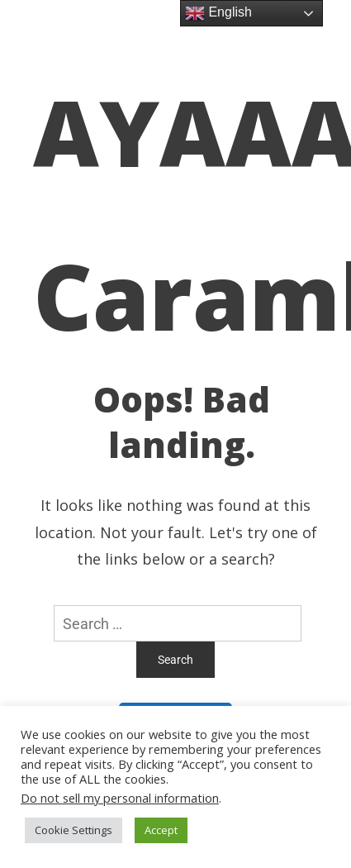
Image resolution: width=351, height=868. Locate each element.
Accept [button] (161, 830)
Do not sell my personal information (120, 798)
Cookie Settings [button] (74, 830)
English (218, 13)
